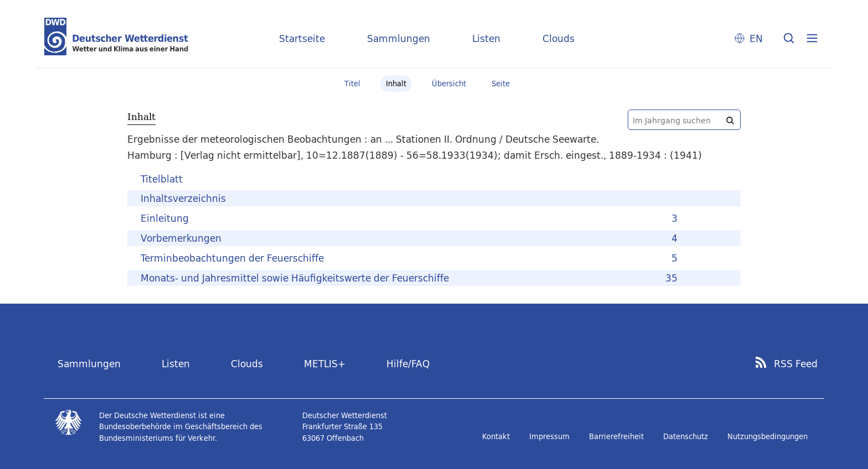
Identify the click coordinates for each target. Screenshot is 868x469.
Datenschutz (686, 436)
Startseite (302, 38)
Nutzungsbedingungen (768, 436)
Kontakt (496, 436)
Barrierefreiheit (616, 436)
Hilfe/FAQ (408, 364)
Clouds (559, 38)
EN (756, 38)
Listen (486, 38)
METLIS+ (325, 364)
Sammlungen (399, 38)
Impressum (549, 436)
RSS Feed (796, 364)
